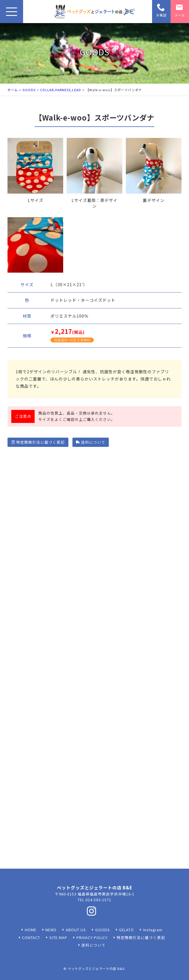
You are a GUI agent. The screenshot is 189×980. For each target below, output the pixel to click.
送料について (90, 442)
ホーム (13, 90)
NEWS (51, 930)
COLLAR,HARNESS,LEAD (61, 90)
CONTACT (31, 937)
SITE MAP (58, 937)
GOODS (29, 90)
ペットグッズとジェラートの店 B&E (96, 968)
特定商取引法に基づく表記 (38, 442)
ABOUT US (76, 930)
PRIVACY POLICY (92, 937)
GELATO (126, 930)
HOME (31, 930)
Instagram (153, 930)
